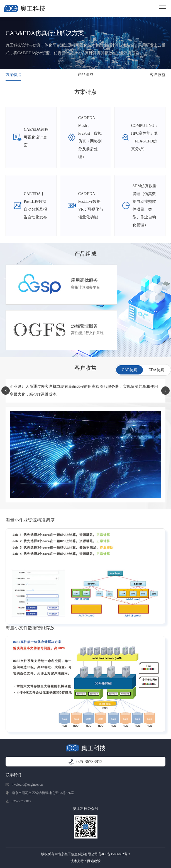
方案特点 (13, 75)
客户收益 (158, 75)
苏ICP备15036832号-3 (114, 854)
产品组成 (85, 75)
